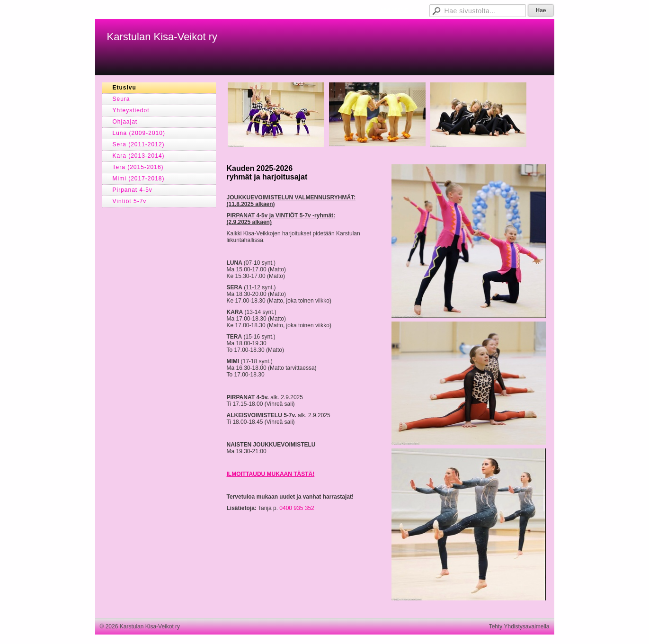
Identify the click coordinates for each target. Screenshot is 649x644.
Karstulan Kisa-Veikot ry (162, 37)
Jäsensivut (392, 9)
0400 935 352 (297, 508)
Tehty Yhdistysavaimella (519, 626)
